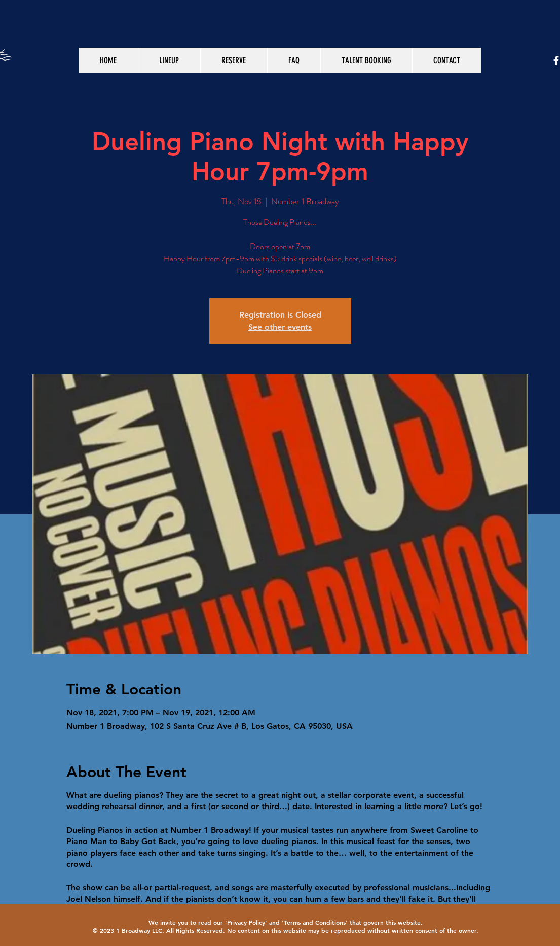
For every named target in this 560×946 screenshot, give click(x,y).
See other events (280, 327)
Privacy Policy (246, 922)
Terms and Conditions (315, 922)
